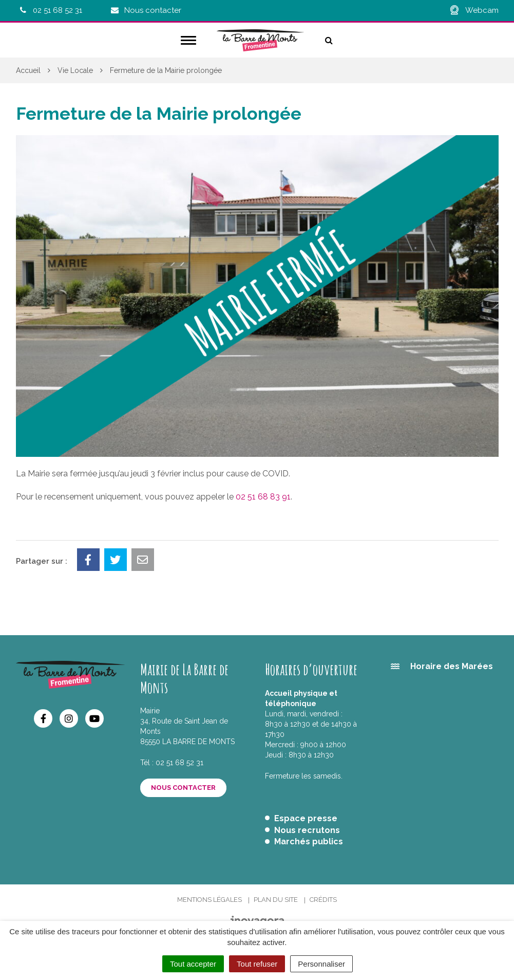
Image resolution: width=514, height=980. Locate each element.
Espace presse (306, 818)
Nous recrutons (307, 830)
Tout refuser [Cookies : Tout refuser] (257, 964)
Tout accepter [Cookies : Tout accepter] (193, 964)
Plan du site (276, 900)
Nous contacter (183, 788)
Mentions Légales (210, 900)
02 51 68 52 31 (179, 763)
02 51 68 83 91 (263, 497)
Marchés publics (309, 842)
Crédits (323, 900)
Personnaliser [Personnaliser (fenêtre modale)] (321, 964)
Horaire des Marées (452, 666)
